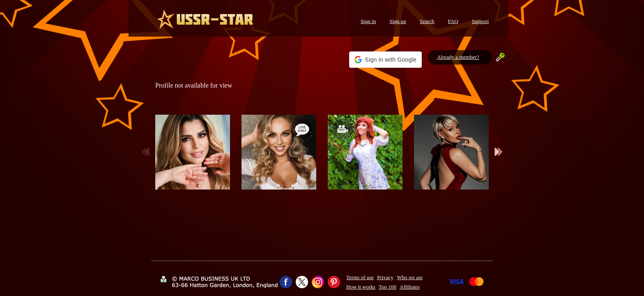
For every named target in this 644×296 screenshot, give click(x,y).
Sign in (368, 21)
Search (427, 21)
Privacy (385, 277)
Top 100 (388, 287)
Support (480, 21)
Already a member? (458, 57)
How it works (361, 287)
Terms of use (360, 277)
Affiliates (410, 287)
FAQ (453, 21)
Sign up (398, 21)
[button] (385, 60)
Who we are (410, 277)
